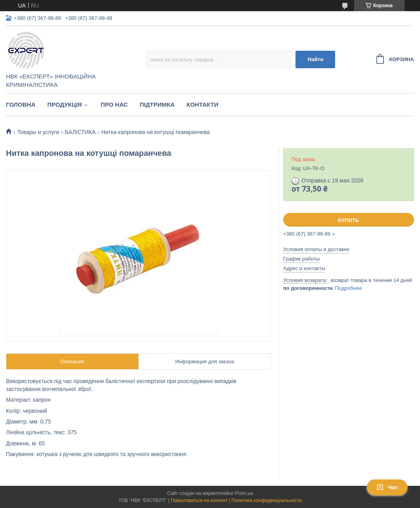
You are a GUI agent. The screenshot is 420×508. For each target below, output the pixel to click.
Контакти (202, 104)
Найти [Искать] (315, 59)
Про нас (114, 104)
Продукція (64, 104)
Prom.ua (244, 493)
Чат (387, 487)
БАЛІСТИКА (80, 132)
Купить (349, 220)
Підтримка (157, 104)
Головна (21, 104)
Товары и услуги (38, 132)
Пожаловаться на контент (199, 500)
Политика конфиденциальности (267, 500)
